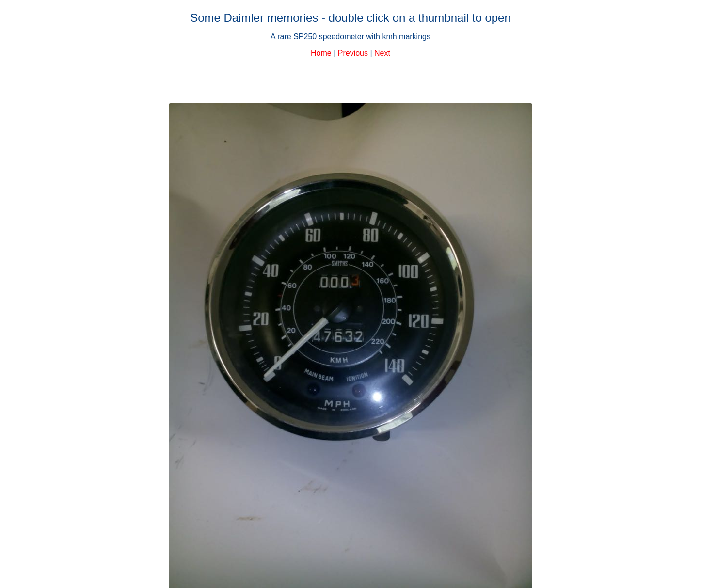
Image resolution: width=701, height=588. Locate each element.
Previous (353, 53)
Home (321, 53)
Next (382, 53)
